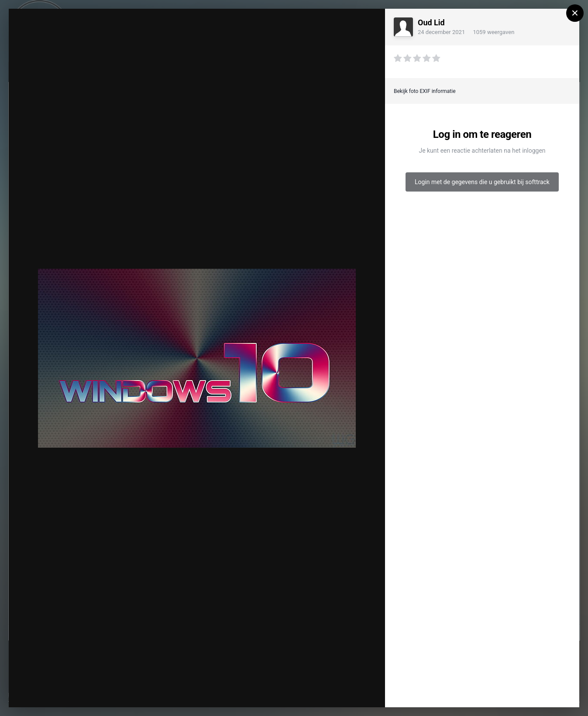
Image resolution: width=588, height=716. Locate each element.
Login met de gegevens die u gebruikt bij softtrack (482, 182)
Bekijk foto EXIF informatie (425, 91)
